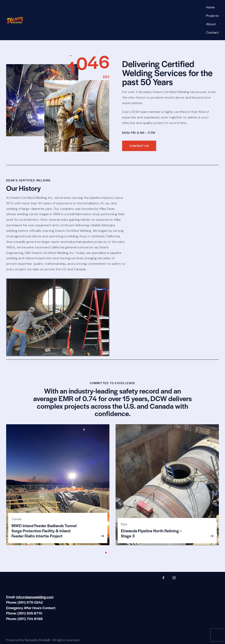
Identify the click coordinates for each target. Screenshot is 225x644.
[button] (106, 553)
